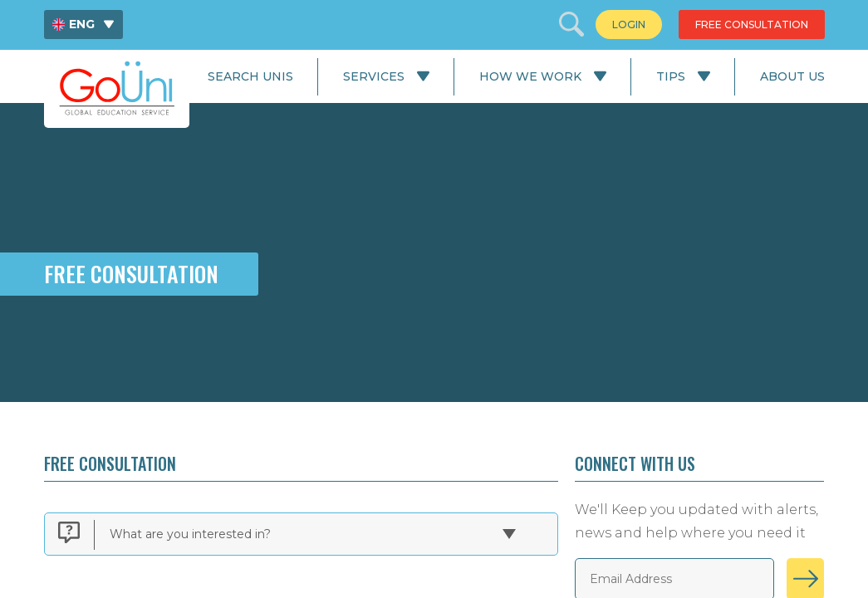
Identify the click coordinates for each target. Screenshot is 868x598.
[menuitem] (83, 25)
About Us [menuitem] (792, 76)
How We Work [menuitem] (530, 76)
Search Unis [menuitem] (250, 76)
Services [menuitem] (374, 76)
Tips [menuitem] (671, 76)
